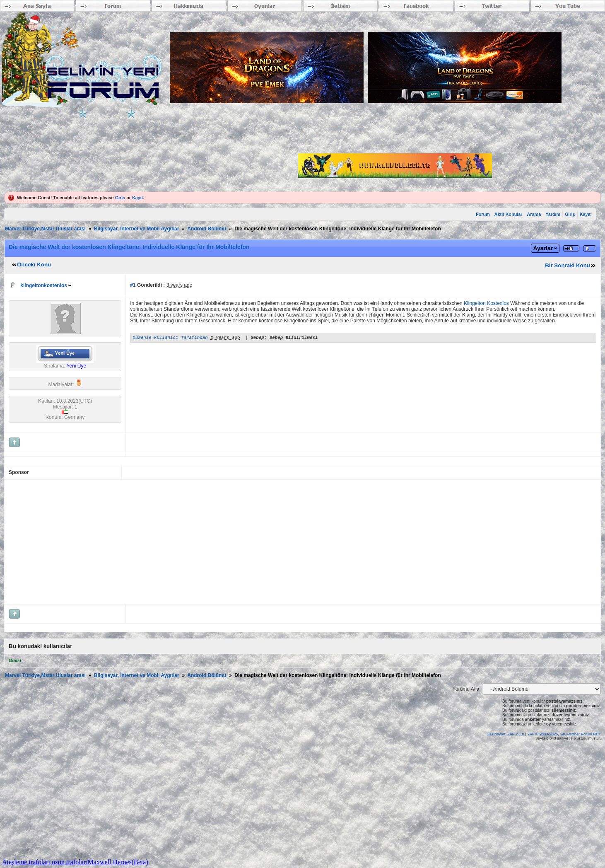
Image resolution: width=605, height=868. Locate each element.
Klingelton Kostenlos (486, 303)
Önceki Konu (34, 265)
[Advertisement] (257, 542)
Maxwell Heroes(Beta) (118, 862)
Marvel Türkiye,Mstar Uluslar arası (45, 229)
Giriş (120, 198)
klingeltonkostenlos (44, 285)
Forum (483, 214)
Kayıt (137, 198)
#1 (133, 285)
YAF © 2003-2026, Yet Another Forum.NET (564, 734)
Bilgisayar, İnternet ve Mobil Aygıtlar (137, 229)
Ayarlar (543, 248)
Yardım (553, 214)
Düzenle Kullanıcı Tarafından (170, 338)
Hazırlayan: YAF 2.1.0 (506, 734)
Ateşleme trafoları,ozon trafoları (45, 862)
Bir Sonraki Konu (568, 265)
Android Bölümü (207, 229)
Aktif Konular (509, 214)
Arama (534, 214)
